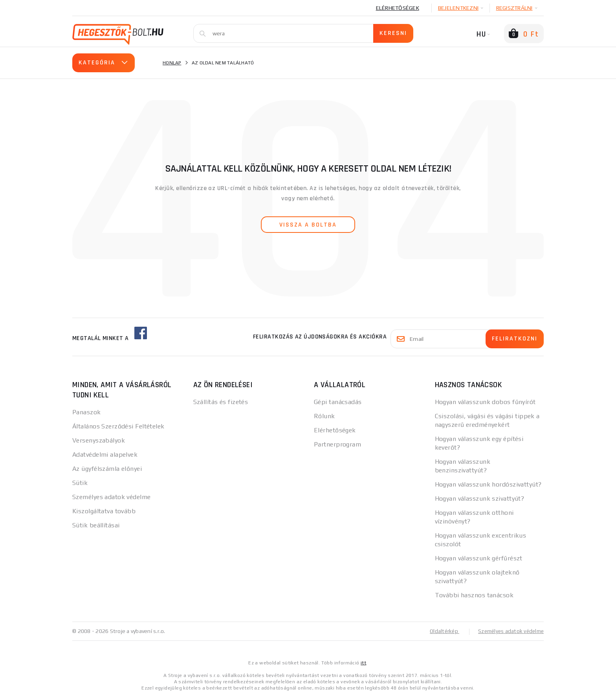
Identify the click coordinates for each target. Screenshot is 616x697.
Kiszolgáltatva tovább (104, 511)
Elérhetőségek (398, 8)
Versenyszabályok (99, 440)
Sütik (80, 483)
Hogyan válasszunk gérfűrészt (479, 558)
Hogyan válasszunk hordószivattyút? (488, 484)
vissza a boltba (308, 225)
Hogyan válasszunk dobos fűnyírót (485, 402)
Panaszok (87, 412)
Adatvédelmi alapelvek (105, 455)
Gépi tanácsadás (338, 402)
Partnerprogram (337, 444)
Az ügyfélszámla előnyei (107, 469)
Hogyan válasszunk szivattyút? (480, 499)
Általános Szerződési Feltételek (118, 426)
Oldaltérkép (440, 631)
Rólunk (324, 416)
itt (363, 662)
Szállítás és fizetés (221, 402)
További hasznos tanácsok (474, 595)
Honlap (172, 63)
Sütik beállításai (96, 525)
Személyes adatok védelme (112, 497)
